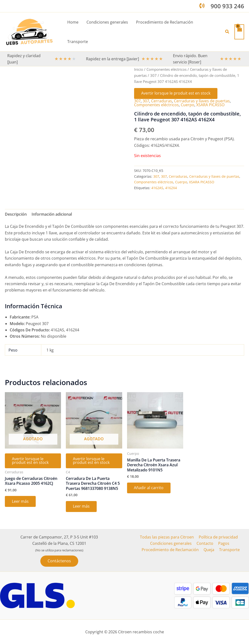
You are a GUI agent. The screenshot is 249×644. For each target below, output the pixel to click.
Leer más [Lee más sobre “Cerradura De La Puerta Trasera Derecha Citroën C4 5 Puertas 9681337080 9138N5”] (82, 507)
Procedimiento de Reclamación (171, 550)
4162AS (157, 188)
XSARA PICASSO (210, 105)
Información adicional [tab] (52, 214)
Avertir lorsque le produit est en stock (176, 93)
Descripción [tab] (16, 214)
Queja (209, 550)
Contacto (205, 543)
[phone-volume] (202, 6)
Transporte (228, 550)
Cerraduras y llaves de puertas (202, 101)
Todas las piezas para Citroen (167, 537)
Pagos (223, 543)
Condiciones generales (172, 543)
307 (153, 75)
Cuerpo (188, 105)
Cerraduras (162, 101)
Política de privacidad (218, 537)
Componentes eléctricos (167, 69)
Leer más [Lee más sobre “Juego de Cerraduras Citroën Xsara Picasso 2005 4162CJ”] (21, 502)
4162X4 (171, 188)
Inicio (139, 69)
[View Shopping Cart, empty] (239, 32)
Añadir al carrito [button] (149, 488)
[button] (227, 32)
